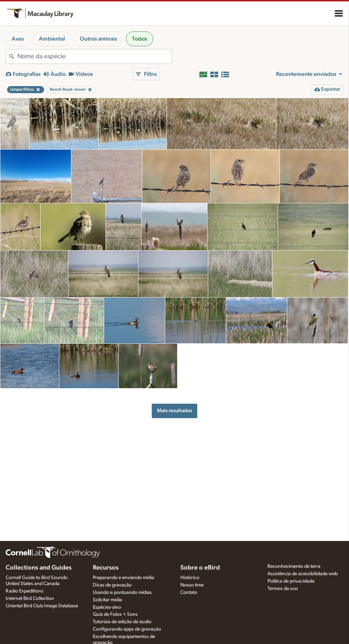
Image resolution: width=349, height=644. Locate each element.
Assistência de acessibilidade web (303, 574)
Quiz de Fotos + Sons (115, 614)
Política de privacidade (291, 581)
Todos (140, 39)
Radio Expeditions (25, 591)
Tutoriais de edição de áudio (122, 622)
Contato (189, 592)
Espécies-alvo (107, 607)
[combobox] (94, 56)
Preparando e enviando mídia (124, 578)
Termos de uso (283, 589)
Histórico (190, 578)
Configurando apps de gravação (127, 629)
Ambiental (52, 39)
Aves (18, 39)
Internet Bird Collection (30, 598)
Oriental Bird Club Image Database (42, 606)
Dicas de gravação (112, 585)
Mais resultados (174, 411)
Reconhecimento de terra (294, 566)
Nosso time (192, 585)
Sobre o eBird (200, 568)
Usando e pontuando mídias (122, 592)
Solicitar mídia (107, 600)
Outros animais (98, 39)
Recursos (106, 568)
